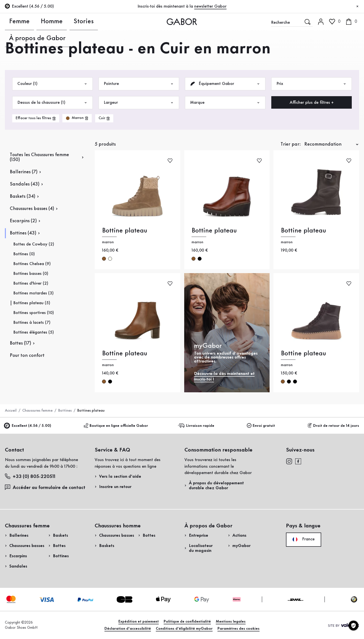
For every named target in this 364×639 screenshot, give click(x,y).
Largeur (139, 103)
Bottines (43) (23, 233)
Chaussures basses (27, 546)
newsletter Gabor (210, 6)
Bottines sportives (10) (34, 313)
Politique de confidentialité (187, 622)
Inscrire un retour (115, 487)
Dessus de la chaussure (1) (52, 103)
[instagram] (289, 461)
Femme (12, 22)
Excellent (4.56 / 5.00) (28, 426)
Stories (65, 22)
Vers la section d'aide (120, 476)
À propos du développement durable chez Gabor (216, 486)
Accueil (11, 411)
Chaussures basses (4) (32, 209)
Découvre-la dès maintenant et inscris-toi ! (224, 377)
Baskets (60, 535)
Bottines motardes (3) (33, 293)
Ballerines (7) (24, 172)
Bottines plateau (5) (32, 303)
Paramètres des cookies (239, 629)
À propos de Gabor (103, 22)
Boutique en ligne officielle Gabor (116, 426)
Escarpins (18, 556)
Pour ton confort (27, 356)
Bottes (59, 546)
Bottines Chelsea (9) (32, 264)
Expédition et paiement (139, 622)
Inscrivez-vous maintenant (326, 68)
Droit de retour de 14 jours (333, 426)
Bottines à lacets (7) (32, 323)
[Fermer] (357, 7)
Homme (39, 22)
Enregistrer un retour (300, 99)
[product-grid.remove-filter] (77, 118)
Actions (239, 535)
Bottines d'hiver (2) (31, 283)
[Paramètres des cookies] (353, 626)
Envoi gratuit (261, 426)
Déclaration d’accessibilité (128, 629)
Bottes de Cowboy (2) (34, 244)
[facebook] (298, 461)
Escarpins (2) (23, 221)
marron (104, 259)
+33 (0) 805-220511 (30, 476)
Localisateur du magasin (201, 548)
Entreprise (199, 535)
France (304, 539)
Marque (225, 103)
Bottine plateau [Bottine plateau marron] (125, 231)
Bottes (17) (20, 343)
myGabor (241, 546)
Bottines (65, 411)
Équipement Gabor (225, 84)
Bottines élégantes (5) (34, 332)
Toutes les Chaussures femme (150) (39, 157)
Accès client (331, 43)
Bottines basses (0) (31, 274)
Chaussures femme (37, 411)
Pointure (139, 84)
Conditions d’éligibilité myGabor (184, 629)
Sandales (18, 566)
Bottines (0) (24, 254)
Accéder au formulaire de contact (45, 487)
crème (110, 259)
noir (200, 259)
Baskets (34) (23, 197)
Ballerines (19, 535)
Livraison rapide (197, 426)
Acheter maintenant (335, 140)
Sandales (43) (25, 184)
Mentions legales (231, 622)
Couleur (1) (52, 84)
